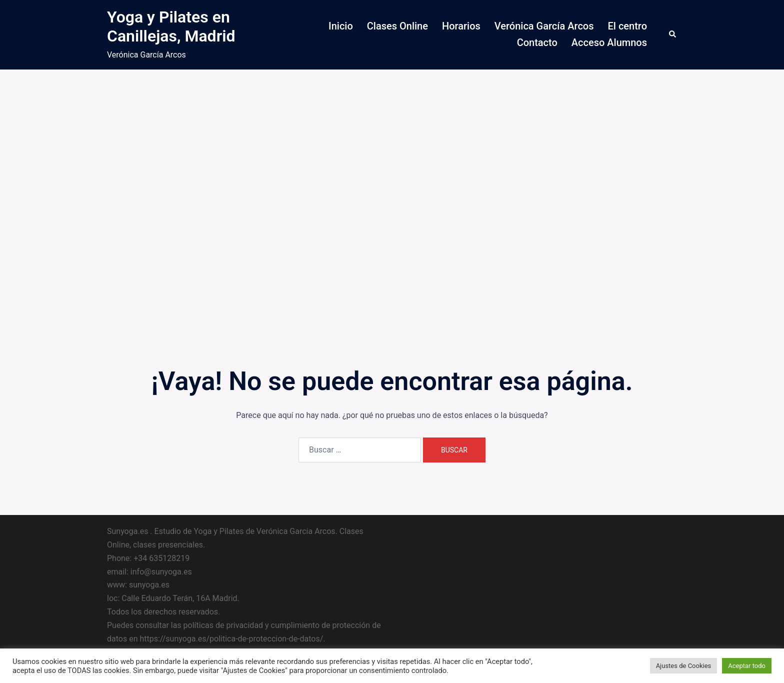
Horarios (461, 26)
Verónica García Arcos (544, 26)
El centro (627, 26)
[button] (673, 34)
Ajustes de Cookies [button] (684, 666)
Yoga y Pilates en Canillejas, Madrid (171, 26)
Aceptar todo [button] (747, 666)
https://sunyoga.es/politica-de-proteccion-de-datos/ (231, 639)
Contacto (537, 42)
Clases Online (397, 26)
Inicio (341, 26)
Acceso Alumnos (609, 42)
